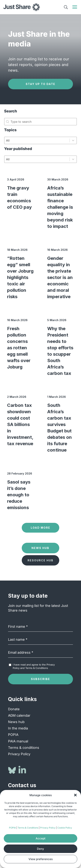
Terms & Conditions (28, 828)
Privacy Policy (48, 828)
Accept (40, 838)
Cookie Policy (65, 828)
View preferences (41, 859)
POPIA (12, 828)
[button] (75, 795)
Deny (40, 849)
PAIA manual (18, 741)
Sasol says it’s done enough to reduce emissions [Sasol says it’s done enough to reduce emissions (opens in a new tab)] (19, 495)
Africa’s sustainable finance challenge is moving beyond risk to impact (60, 207)
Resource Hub (40, 560)
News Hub (40, 548)
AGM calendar (19, 715)
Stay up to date (40, 84)
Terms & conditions (24, 748)
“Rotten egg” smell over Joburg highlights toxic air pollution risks (20, 277)
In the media (18, 728)
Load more (40, 528)
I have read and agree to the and (34, 666)
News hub (16, 722)
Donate (14, 709)
